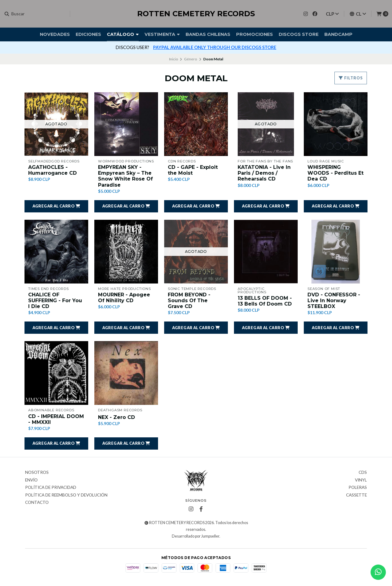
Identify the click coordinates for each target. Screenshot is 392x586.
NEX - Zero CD (117, 417)
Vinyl (361, 480)
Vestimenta (162, 34)
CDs (363, 473)
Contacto (37, 503)
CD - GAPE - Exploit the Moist (193, 170)
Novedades (55, 34)
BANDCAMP (338, 34)
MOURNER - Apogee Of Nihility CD (124, 298)
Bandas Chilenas (208, 34)
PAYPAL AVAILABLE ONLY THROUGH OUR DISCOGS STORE (215, 47)
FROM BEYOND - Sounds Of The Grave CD (189, 301)
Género (190, 59)
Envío (31, 480)
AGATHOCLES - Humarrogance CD (53, 170)
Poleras (358, 488)
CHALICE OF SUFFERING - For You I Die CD (55, 301)
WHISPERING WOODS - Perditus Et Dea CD (335, 173)
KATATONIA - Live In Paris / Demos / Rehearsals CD (264, 173)
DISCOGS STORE (299, 34)
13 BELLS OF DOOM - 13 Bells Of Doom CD (265, 301)
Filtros (351, 78)
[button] (56, 206)
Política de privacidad (51, 488)
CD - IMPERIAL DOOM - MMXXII (56, 419)
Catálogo (123, 34)
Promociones (254, 34)
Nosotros (37, 473)
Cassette (356, 495)
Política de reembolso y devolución (66, 495)
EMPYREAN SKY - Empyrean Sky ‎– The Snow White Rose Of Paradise (125, 176)
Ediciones (88, 34)
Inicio (173, 59)
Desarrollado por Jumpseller (196, 536)
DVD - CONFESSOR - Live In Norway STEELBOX (334, 301)
